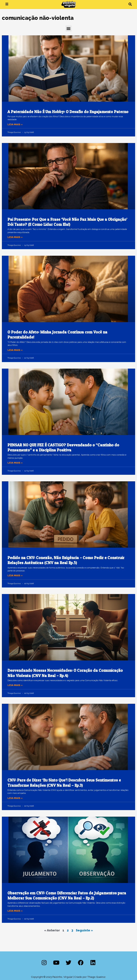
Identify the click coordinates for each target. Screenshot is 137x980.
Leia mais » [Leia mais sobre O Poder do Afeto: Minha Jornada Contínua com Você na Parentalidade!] (15, 350)
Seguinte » (84, 930)
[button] (130, 4)
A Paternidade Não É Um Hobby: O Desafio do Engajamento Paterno (68, 112)
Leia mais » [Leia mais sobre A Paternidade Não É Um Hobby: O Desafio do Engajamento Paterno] (15, 124)
